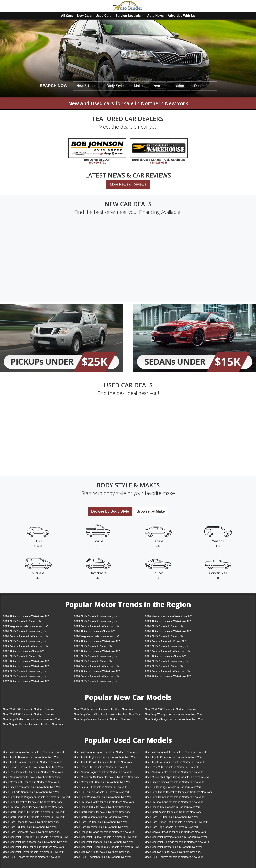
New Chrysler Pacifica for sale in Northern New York (33, 724)
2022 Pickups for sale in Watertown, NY (97, 651)
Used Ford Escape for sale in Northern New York (31, 822)
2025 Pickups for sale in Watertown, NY (168, 621)
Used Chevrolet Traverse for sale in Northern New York (177, 837)
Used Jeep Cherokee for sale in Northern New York (32, 802)
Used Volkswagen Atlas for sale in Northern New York (34, 752)
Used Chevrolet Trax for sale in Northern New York (174, 847)
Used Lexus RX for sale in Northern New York (100, 787)
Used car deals (128, 385)
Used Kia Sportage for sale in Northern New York (173, 787)
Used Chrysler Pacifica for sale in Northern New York (175, 832)
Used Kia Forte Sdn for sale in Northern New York (32, 792)
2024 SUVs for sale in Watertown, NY (25, 631)
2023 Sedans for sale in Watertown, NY (26, 646)
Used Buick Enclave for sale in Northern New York (174, 857)
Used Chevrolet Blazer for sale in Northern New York (33, 852)
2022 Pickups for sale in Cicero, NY (23, 651)
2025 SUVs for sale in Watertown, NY (96, 621)
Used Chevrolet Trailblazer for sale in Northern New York (36, 842)
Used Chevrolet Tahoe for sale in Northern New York (104, 842)
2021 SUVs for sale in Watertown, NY (96, 656)
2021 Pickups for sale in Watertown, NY (26, 661)
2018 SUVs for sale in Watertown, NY (25, 676)
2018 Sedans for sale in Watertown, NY (97, 676)
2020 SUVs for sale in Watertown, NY (167, 661)
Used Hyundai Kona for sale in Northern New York (174, 802)
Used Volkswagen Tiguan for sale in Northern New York (106, 752)
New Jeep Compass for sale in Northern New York (103, 719)
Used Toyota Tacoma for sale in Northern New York (32, 762)
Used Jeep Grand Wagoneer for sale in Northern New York (37, 797)
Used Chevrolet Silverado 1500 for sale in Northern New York (35, 838)
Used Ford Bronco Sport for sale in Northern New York (176, 822)
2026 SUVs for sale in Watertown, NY (96, 616)
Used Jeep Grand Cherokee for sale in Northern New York (178, 792)
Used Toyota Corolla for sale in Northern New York (103, 762)
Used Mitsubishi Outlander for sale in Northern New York (106, 777)
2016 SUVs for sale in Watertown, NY (96, 681)
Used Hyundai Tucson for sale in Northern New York (33, 807)
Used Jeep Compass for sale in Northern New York (174, 797)
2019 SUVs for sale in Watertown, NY (25, 671)
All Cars (67, 16)
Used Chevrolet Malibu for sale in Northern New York (33, 847)
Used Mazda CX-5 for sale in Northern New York (31, 782)
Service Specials (129, 16)
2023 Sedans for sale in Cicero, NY (165, 641)
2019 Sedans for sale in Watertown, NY (168, 671)
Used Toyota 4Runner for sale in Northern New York (175, 762)
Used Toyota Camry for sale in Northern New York (174, 757)
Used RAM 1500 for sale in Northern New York (101, 767)
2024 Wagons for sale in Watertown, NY (97, 636)
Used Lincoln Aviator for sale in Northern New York (32, 787)
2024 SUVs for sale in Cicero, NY (164, 626)
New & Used (88, 86)
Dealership (204, 86)
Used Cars (103, 16)
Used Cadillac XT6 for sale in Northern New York (173, 852)
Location (178, 86)
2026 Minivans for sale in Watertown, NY (168, 616)
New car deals (128, 204)
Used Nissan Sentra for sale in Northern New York (174, 772)
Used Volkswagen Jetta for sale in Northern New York (176, 752)
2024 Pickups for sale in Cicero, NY (94, 631)
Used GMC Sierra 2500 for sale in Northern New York (34, 817)
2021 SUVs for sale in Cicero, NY (22, 656)
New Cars (84, 16)
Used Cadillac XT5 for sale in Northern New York (102, 852)
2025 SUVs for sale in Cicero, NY (22, 621)
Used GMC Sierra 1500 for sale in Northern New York (34, 812)
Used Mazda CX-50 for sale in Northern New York (103, 782)
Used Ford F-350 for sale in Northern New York (30, 827)
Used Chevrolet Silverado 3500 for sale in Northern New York (106, 848)
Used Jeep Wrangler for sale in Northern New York (103, 797)
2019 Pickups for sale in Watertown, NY (97, 671)
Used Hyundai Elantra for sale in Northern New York (104, 802)
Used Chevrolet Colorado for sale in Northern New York (177, 842)
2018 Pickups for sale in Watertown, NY (168, 676)
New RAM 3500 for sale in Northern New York (29, 714)
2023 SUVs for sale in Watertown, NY (25, 641)
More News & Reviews (128, 184)
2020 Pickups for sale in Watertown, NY (26, 666)
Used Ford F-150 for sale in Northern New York (172, 817)
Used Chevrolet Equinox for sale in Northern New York (105, 837)
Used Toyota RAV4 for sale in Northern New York (31, 757)
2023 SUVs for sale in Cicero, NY (164, 636)
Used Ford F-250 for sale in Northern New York (101, 822)
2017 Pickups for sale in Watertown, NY (26, 681)
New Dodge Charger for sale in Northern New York (174, 719)
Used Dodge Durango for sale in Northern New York (104, 832)
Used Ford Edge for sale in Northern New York (172, 827)
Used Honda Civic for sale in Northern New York (173, 807)
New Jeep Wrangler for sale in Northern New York (174, 714)
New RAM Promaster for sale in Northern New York (103, 709)
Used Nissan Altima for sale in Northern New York (31, 777)
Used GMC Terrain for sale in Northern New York (102, 812)
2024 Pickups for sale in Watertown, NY (168, 631)
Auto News (155, 16)
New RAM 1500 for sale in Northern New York (29, 709)
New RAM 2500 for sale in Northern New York (171, 709)
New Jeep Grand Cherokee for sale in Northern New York (107, 714)
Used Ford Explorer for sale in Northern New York (31, 832)
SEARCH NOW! (54, 86)
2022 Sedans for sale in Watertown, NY (168, 651)
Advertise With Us (181, 16)
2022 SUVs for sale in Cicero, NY (93, 646)
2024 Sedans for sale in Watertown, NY (26, 636)
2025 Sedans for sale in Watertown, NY (97, 626)
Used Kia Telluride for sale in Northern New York (102, 792)
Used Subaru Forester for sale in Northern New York (33, 767)
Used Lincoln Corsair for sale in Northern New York (174, 782)
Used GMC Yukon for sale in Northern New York (102, 817)
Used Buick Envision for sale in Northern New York (103, 857)
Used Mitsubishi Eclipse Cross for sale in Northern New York (177, 778)
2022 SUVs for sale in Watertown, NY (167, 646)
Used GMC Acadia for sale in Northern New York (173, 812)
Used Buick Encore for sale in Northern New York (31, 857)
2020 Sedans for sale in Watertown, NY (97, 666)
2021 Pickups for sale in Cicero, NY (165, 656)
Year (158, 86)
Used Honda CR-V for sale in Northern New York (102, 807)
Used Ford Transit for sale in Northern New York (102, 827)
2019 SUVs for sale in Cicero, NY (164, 666)
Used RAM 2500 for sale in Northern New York (172, 767)
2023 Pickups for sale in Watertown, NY (97, 641)
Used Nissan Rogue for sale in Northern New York (103, 772)
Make (140, 86)
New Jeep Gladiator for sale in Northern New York (32, 719)
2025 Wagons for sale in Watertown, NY (26, 626)
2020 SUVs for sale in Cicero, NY (93, 661)
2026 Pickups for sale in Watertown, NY (26, 616)
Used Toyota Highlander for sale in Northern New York (105, 757)
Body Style (116, 86)
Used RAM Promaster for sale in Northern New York (33, 772)
